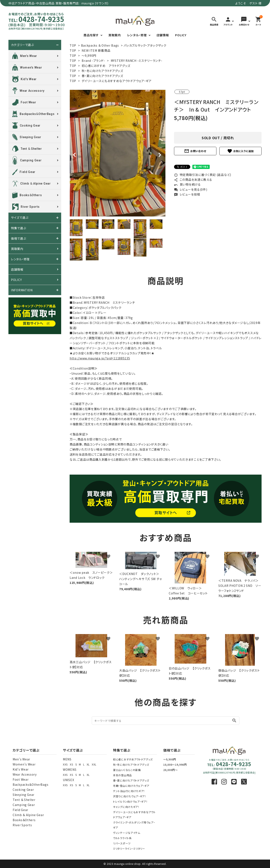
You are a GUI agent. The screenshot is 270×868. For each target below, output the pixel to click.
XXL (94, 764)
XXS (65, 764)
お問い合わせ (195, 151)
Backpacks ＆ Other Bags (100, 45)
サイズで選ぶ (20, 218)
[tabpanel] (118, 153)
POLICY (181, 35)
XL (88, 764)
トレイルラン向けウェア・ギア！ (130, 801)
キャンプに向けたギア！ (126, 807)
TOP (73, 45)
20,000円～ (171, 770)
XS (71, 764)
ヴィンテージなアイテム (127, 833)
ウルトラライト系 (122, 838)
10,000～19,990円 (175, 765)
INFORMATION (22, 290)
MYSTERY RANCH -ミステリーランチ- (137, 61)
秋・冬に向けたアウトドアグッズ (102, 71)
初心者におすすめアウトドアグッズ (133, 759)
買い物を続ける (187, 184)
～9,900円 (170, 759)
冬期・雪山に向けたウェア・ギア (131, 786)
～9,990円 (89, 55)
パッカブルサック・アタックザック (145, 45)
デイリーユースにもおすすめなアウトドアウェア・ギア (117, 81)
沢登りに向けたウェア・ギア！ (130, 796)
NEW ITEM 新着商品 (96, 50)
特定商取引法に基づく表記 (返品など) (203, 175)
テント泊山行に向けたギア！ (129, 791)
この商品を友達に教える (193, 180)
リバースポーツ (122, 843)
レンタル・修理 (137, 35)
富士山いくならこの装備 (127, 770)
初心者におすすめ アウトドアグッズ (106, 66)
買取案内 (115, 35)
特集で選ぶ (19, 228)
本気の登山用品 (122, 775)
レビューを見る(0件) (191, 189)
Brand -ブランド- (93, 61)
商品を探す (91, 35)
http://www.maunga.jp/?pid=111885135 (100, 358)
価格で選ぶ (19, 238)
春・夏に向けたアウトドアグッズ (102, 76)
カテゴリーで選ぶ (22, 45)
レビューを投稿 (187, 194)
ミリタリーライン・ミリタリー (129, 848)
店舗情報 (163, 35)
